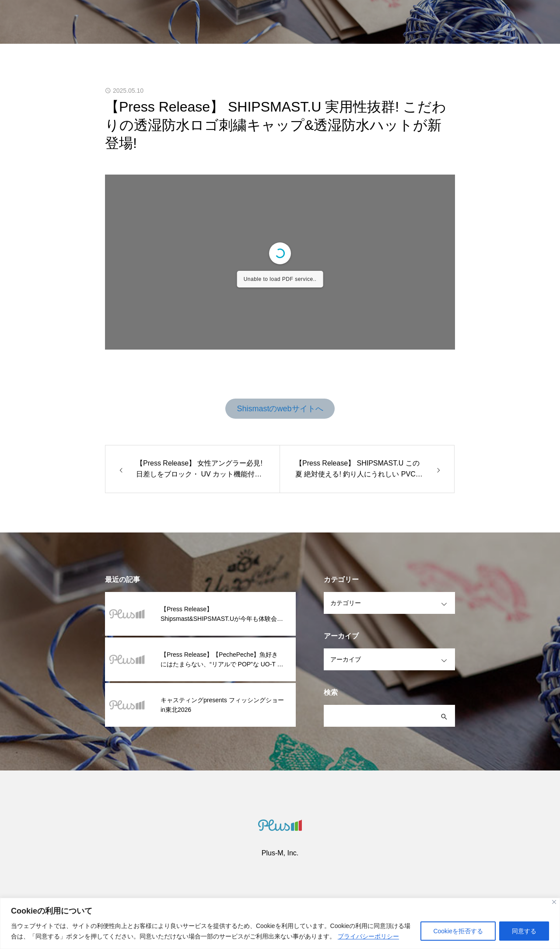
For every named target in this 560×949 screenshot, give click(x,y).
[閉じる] (554, 902)
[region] (280, 923)
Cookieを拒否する (458, 931)
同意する (524, 931)
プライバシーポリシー (368, 936)
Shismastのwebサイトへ (280, 409)
